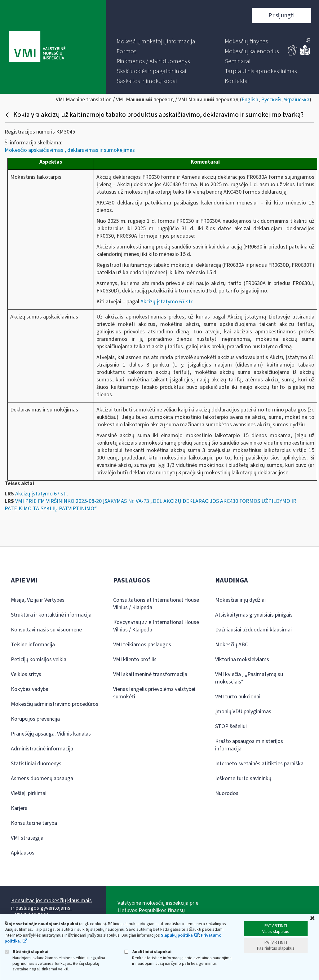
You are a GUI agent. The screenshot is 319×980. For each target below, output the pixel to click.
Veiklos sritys (26, 674)
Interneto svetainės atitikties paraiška (259, 764)
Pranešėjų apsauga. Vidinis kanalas (51, 734)
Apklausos (23, 853)
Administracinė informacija (42, 749)
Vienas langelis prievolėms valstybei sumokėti (154, 693)
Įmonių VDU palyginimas (243, 712)
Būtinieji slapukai (27, 952)
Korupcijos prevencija (35, 719)
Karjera (19, 808)
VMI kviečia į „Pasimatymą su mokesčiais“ (249, 678)
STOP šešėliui (231, 726)
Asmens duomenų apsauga (42, 778)
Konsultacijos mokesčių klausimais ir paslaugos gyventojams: (51, 904)
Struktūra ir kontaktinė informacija (51, 615)
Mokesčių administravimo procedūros (55, 704)
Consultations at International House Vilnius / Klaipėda (156, 604)
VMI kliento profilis (135, 659)
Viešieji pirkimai (29, 793)
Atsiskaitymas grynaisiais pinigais (254, 615)
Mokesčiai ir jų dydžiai (240, 600)
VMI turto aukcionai (238, 697)
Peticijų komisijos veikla (39, 659)
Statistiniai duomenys (36, 764)
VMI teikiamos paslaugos (142, 645)
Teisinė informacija (33, 645)
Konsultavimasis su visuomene (46, 630)
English (250, 100)
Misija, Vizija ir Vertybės (38, 600)
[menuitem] (156, 42)
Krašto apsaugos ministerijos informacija (249, 745)
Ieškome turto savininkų (243, 778)
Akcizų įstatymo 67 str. (166, 302)
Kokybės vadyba (30, 689)
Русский (271, 100)
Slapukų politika (177, 935)
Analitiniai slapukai (148, 952)
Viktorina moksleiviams (242, 659)
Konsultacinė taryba (34, 823)
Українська (297, 100)
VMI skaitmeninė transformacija (150, 674)
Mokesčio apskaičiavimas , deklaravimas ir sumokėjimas (70, 150)
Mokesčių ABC (232, 645)
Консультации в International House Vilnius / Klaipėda (156, 626)
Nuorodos (227, 793)
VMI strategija (27, 838)
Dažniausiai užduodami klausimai (253, 630)
